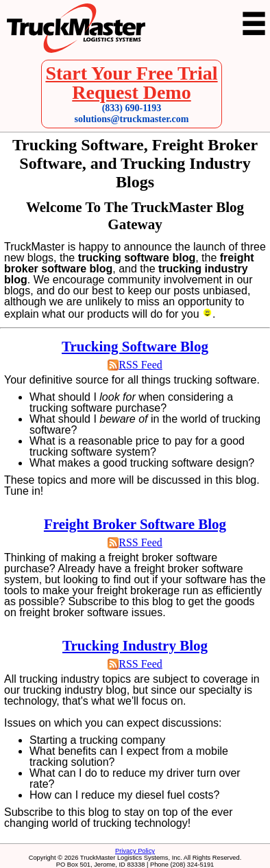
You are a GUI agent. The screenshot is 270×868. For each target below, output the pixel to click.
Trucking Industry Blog (135, 646)
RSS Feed (140, 365)
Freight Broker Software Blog (135, 524)
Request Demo (131, 92)
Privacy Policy (135, 851)
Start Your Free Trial (131, 73)
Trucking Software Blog (135, 347)
